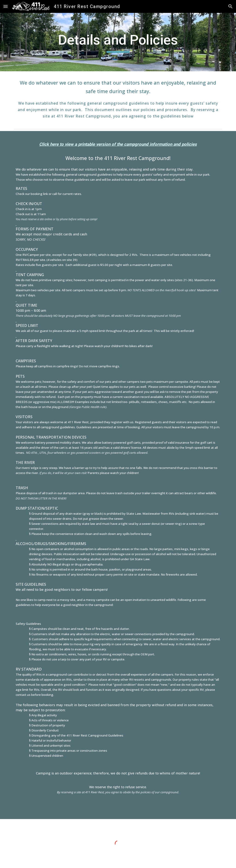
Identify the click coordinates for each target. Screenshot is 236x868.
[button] (6, 6)
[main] (118, 42)
